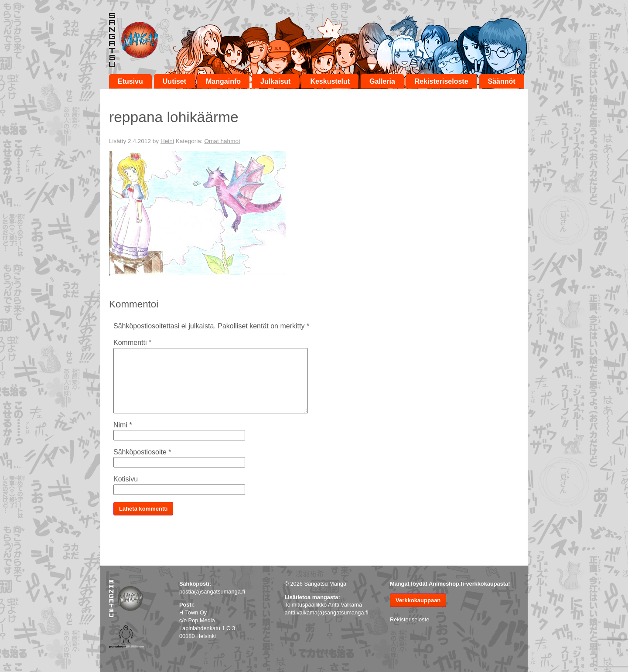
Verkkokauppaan (418, 600)
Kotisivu (126, 479)
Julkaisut (275, 81)
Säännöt (502, 81)
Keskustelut (330, 81)
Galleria (382, 81)
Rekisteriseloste (442, 81)
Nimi (123, 425)
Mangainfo (223, 81)
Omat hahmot (222, 141)
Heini (167, 141)
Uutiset (174, 81)
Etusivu (130, 81)
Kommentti (132, 343)
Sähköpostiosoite (142, 452)
